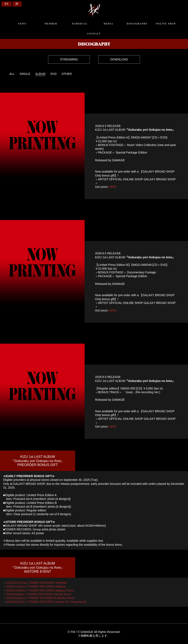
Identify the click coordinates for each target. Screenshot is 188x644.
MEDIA (108, 24)
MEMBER (51, 24)
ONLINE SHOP (166, 24)
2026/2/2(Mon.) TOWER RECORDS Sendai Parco (39, 594)
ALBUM (40, 74)
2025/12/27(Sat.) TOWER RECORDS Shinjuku (37, 583)
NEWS (22, 24)
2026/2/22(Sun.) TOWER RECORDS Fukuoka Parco (40, 598)
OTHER (67, 74)
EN (6, 4)
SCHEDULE (80, 24)
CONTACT (94, 34)
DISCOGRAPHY (137, 24)
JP (17, 4)
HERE (113, 187)
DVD (53, 74)
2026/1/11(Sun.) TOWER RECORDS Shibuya (36, 586)
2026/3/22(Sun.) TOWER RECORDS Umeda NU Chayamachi (46, 602)
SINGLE (25, 74)
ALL (12, 74)
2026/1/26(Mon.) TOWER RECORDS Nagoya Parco (40, 590)
